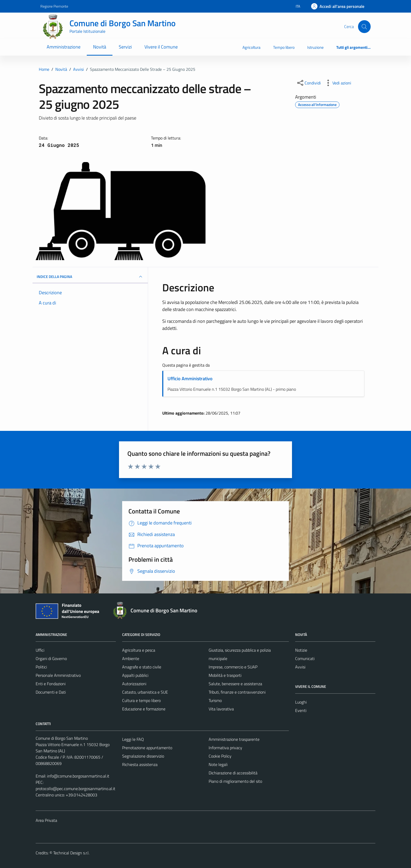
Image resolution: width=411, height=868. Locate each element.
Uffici (40, 650)
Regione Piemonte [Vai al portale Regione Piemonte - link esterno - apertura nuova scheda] (54, 6)
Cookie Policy (220, 756)
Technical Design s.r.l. (71, 853)
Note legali (218, 764)
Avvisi (300, 667)
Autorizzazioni (134, 684)
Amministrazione (64, 47)
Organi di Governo (51, 658)
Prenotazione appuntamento (147, 748)
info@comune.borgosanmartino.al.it (78, 776)
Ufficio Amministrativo (190, 379)
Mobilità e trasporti (225, 675)
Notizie (301, 650)
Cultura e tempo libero (141, 700)
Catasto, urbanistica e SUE (145, 692)
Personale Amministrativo (58, 675)
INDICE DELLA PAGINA (90, 277)
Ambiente (131, 658)
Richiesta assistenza (140, 764)
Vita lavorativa (221, 709)
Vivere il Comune (161, 47)
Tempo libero (284, 47)
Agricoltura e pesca (139, 650)
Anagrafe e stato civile (142, 667)
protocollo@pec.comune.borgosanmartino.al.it (75, 789)
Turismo (215, 700)
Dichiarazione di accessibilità (233, 773)
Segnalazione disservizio (143, 756)
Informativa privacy (225, 748)
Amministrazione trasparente (234, 739)
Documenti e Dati (51, 692)
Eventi (301, 710)
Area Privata (46, 820)
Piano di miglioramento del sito (235, 781)
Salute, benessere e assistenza (235, 684)
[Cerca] (364, 26)
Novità (100, 47)
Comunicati (305, 658)
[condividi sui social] (309, 83)
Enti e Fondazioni (51, 684)
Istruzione (315, 47)
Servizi (125, 47)
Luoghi (301, 702)
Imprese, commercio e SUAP (233, 667)
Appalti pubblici (135, 675)
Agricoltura (252, 47)
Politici (41, 667)
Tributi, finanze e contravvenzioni (237, 692)
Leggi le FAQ (133, 739)
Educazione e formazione (144, 709)
